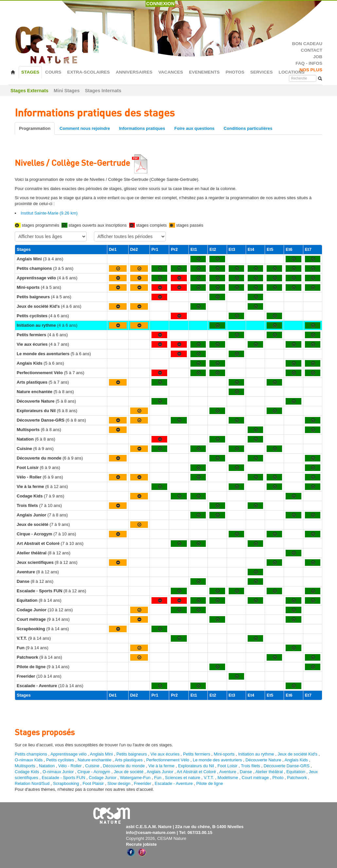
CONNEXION (160, 4)
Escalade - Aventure (174, 783)
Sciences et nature (183, 778)
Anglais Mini (101, 754)
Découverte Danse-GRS (287, 766)
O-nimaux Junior (58, 772)
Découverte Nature (263, 760)
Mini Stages (67, 91)
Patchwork (297, 778)
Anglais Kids (296, 760)
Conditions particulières (248, 128)
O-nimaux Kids (29, 760)
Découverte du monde (125, 766)
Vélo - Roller (70, 766)
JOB (318, 57)
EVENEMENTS (204, 72)
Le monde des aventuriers (217, 760)
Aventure (228, 772)
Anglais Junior (160, 772)
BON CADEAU (307, 44)
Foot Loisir (228, 766)
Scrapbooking (66, 783)
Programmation (35, 128)
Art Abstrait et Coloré (196, 772)
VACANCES (171, 72)
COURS (53, 72)
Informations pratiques (142, 128)
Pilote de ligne (210, 783)
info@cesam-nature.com (151, 833)
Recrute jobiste (141, 844)
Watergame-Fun (135, 778)
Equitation (296, 772)
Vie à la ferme (162, 766)
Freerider (142, 783)
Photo (278, 778)
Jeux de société (129, 772)
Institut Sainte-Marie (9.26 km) (49, 213)
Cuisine (93, 766)
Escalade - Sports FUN (63, 778)
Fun (158, 778)
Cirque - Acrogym (94, 772)
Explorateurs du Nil (196, 766)
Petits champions (31, 754)
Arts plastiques (129, 760)
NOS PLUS (311, 70)
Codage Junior (103, 778)
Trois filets (251, 766)
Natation (47, 766)
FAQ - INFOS (309, 63)
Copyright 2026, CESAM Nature (156, 838)
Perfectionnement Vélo (168, 760)
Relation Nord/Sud (32, 783)
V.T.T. (209, 778)
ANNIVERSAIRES (134, 72)
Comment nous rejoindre (85, 128)
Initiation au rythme (256, 754)
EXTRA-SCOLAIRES (88, 72)
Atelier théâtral (269, 772)
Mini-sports (224, 754)
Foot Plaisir (93, 783)
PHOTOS (235, 72)
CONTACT (311, 50)
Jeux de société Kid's (297, 754)
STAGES (30, 72)
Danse (246, 772)
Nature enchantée (94, 760)
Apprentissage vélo (69, 754)
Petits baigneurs (132, 754)
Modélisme (228, 778)
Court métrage (255, 778)
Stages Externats (29, 91)
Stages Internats (103, 91)
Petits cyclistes (60, 760)
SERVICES (262, 72)
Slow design (119, 783)
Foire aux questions (195, 128)
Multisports (25, 766)
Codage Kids (27, 772)
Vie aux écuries (165, 754)
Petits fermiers (196, 754)
